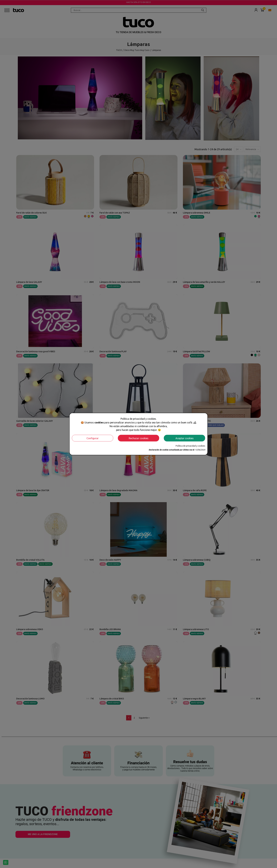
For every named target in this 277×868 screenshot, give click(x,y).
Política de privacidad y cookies (190, 446)
